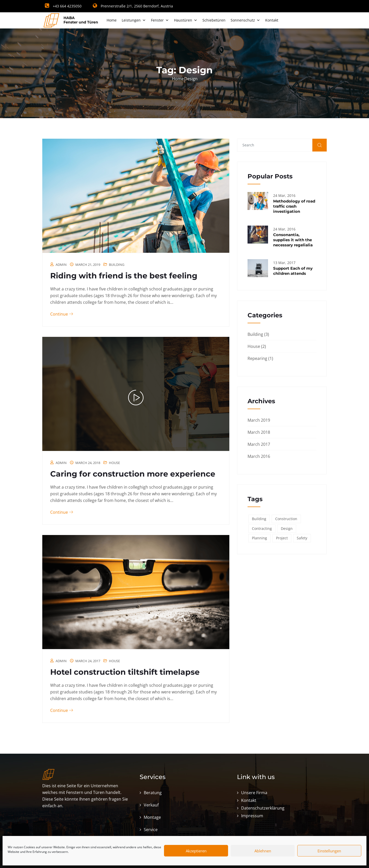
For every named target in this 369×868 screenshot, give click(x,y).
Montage (152, 817)
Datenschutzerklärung (263, 808)
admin (61, 265)
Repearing (257, 358)
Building (117, 265)
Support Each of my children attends (293, 271)
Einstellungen (329, 851)
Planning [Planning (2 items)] (259, 538)
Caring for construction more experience (133, 474)
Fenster (160, 20)
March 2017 (259, 444)
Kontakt (272, 20)
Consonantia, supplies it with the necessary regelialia (293, 240)
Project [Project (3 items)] (282, 538)
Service (151, 830)
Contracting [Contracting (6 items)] (262, 528)
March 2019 (259, 420)
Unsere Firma (254, 793)
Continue (62, 314)
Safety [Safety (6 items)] (302, 538)
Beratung (153, 793)
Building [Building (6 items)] (259, 519)
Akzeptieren (196, 851)
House (114, 463)
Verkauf (151, 805)
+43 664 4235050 (63, 6)
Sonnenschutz (245, 20)
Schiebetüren (214, 20)
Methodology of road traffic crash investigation (294, 206)
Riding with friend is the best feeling (124, 276)
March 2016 (259, 456)
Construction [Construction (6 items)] (286, 519)
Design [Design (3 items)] (287, 528)
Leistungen (134, 20)
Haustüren (186, 20)
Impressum (252, 816)
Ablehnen (263, 851)
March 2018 (259, 432)
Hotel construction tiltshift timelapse (125, 672)
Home (112, 20)
